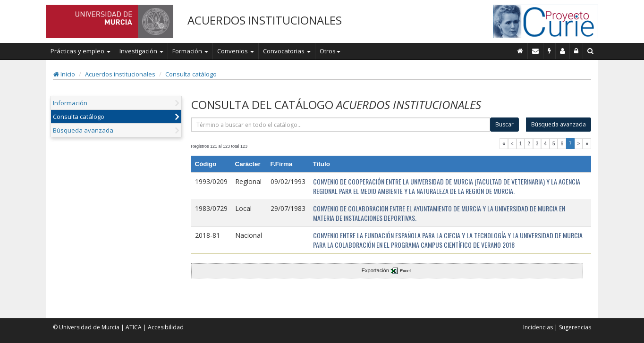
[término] (341, 125)
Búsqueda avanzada (83, 130)
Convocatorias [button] (287, 51)
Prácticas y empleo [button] (80, 51)
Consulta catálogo (191, 74)
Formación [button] (190, 51)
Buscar (504, 124)
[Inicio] (520, 51)
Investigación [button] (141, 51)
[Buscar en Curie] (591, 51)
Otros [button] (330, 51)
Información (70, 103)
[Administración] (576, 51)
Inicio (64, 74)
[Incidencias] (550, 51)
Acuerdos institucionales (120, 74)
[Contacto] (536, 51)
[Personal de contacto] (563, 51)
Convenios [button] (236, 51)
